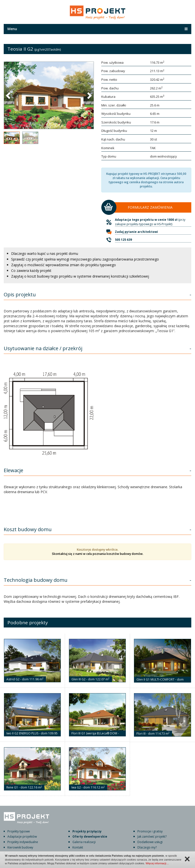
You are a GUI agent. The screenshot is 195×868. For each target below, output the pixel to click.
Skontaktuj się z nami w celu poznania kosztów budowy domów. (98, 554)
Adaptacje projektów (22, 837)
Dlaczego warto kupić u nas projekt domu (45, 253)
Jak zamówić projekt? (152, 837)
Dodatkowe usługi (150, 842)
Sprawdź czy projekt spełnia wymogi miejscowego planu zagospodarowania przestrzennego (85, 259)
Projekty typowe (19, 831)
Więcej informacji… (157, 863)
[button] (9, 95)
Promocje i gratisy (150, 831)
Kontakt (78, 847)
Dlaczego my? (147, 847)
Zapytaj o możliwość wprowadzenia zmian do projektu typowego (64, 265)
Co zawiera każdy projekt (31, 271)
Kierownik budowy (20, 847)
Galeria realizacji (84, 842)
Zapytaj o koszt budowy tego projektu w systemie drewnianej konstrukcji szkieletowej (80, 276)
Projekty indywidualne (23, 842)
